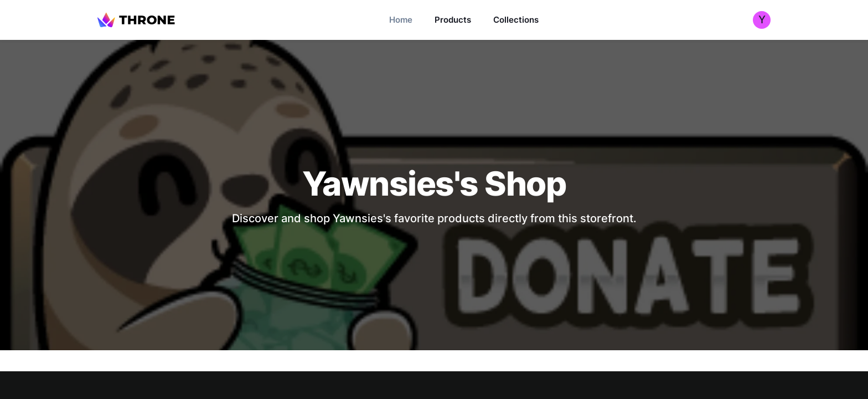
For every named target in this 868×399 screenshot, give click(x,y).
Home (401, 20)
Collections (516, 20)
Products (453, 20)
